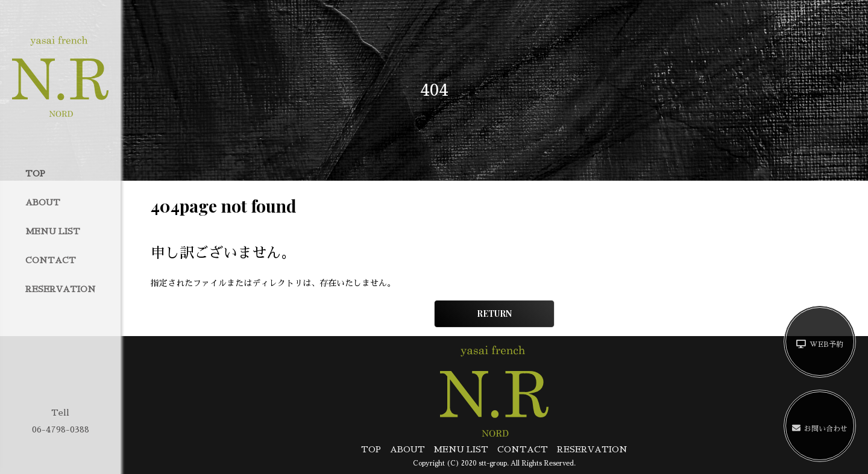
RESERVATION (61, 289)
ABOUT (43, 202)
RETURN (494, 313)
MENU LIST (53, 231)
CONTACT (51, 260)
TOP (35, 173)
